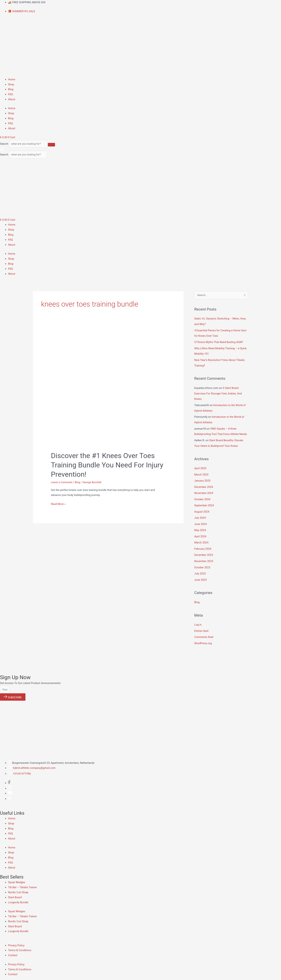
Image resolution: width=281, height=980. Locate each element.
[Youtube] (10, 787)
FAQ (10, 94)
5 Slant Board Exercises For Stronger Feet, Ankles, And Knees (218, 392)
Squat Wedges (17, 876)
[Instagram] (10, 782)
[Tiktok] (10, 793)
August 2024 (202, 508)
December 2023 (204, 550)
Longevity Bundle (18, 896)
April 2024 (200, 532)
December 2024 (204, 484)
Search (4, 144)
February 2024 (203, 544)
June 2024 (201, 520)
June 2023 (201, 574)
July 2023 (200, 569)
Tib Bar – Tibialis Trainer (23, 881)
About (12, 99)
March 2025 (201, 472)
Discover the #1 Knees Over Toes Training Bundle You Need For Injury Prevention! (108, 465)
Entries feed (201, 625)
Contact (13, 949)
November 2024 (204, 490)
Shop (11, 84)
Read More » (58, 504)
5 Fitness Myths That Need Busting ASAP (219, 342)
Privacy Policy (16, 939)
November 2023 (204, 556)
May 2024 (200, 526)
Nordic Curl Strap (18, 886)
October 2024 (202, 496)
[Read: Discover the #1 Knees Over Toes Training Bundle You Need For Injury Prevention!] (108, 390)
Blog (11, 89)
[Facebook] (9, 777)
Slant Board (15, 891)
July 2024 (200, 514)
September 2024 (204, 502)
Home (12, 79)
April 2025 (200, 466)
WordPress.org (203, 637)
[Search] (53, 145)
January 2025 (202, 478)
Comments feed (204, 631)
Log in (198, 619)
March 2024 (201, 538)
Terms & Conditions (20, 944)
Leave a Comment (62, 482)
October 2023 (202, 562)
